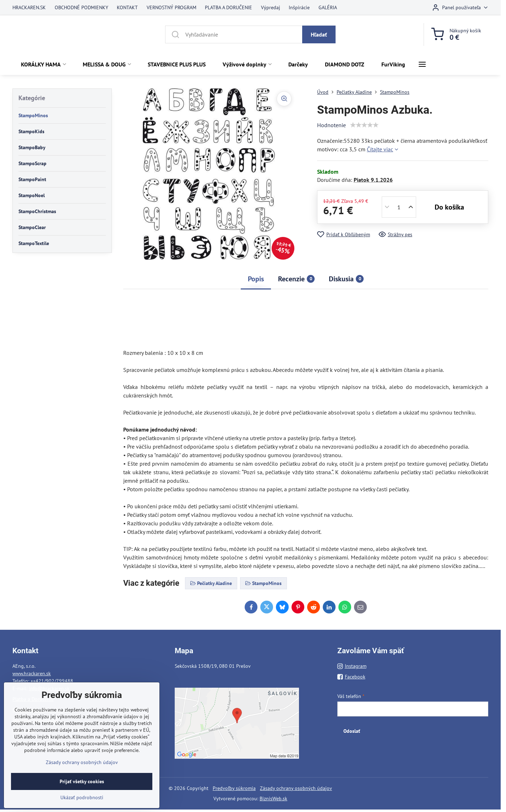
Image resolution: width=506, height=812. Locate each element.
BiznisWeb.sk (273, 799)
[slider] (364, 125)
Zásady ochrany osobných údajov (296, 788)
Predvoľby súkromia (234, 788)
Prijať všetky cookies (82, 789)
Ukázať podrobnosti (82, 805)
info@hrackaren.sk (49, 688)
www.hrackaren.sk (32, 673)
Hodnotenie (331, 125)
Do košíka (449, 207)
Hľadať (319, 34)
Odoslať (352, 731)
